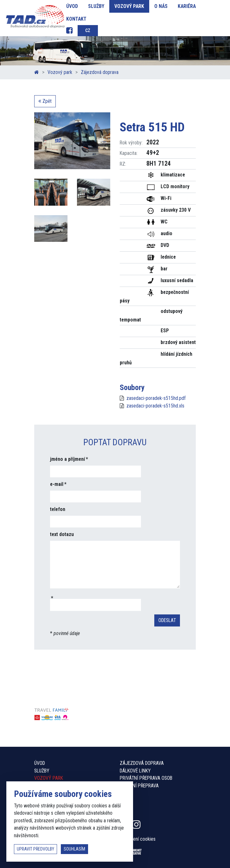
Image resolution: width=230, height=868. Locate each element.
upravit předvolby (35, 849)
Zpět (45, 101)
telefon (58, 509)
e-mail (57, 484)
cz (88, 30)
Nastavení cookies (138, 839)
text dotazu (62, 534)
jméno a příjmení (67, 459)
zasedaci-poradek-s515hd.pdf (156, 398)
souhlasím (74, 849)
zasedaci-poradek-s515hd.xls (155, 406)
